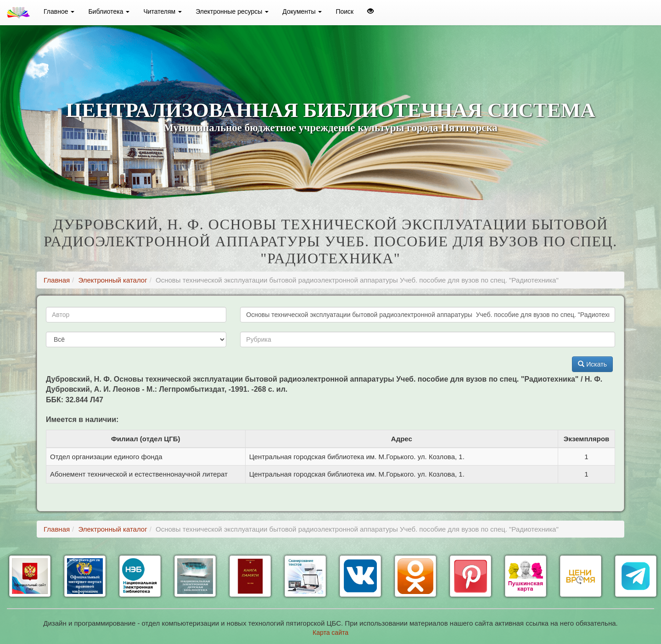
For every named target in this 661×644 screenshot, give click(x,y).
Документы (302, 11)
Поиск (345, 11)
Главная (57, 280)
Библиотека (109, 11)
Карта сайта (330, 633)
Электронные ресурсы (232, 11)
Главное (59, 11)
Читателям (162, 11)
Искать (592, 364)
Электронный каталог (112, 280)
